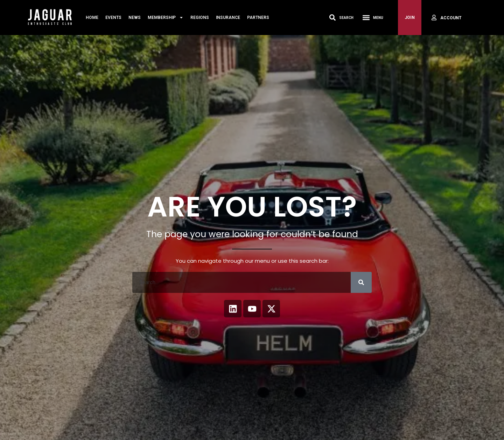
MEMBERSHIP (166, 18)
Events (113, 18)
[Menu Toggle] (366, 18)
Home (92, 18)
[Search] (361, 282)
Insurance (228, 18)
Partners (258, 18)
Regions (200, 18)
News (135, 18)
